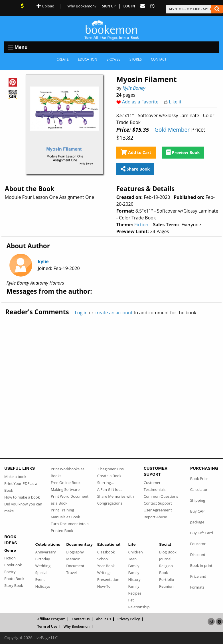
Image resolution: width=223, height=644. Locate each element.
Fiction (141, 225)
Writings (104, 573)
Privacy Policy (129, 619)
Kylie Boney (134, 88)
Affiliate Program (51, 619)
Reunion (166, 586)
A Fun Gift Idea (110, 489)
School (103, 559)
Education (88, 59)
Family (134, 566)
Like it (175, 102)
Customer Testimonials (155, 486)
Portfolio (167, 579)
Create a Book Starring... (109, 479)
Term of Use (47, 627)
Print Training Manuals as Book (65, 513)
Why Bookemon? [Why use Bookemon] (82, 6)
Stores (136, 59)
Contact (159, 59)
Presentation (108, 579)
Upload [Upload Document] (45, 6)
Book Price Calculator (199, 484)
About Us (104, 619)
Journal (165, 559)
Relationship (139, 607)
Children (135, 552)
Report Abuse (155, 517)
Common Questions (161, 496)
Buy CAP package (197, 517)
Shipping (198, 500)
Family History (134, 576)
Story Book (14, 585)
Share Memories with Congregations (116, 500)
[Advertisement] (112, 375)
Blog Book (168, 552)
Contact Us (81, 619)
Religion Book (166, 569)
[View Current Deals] (22, 6)
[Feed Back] (143, 6)
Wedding (43, 566)
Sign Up (109, 6)
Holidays (43, 586)
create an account (114, 313)
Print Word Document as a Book (70, 500)
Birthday (43, 559)
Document (75, 566)
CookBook (13, 565)
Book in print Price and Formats (201, 576)
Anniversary (46, 552)
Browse (113, 59)
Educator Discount (198, 549)
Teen (132, 559)
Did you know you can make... (23, 507)
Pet (131, 600)
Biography (75, 552)
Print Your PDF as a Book (21, 487)
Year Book (106, 566)
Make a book (15, 477)
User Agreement (158, 510)
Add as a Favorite (140, 102)
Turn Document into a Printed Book (70, 527)
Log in (81, 313)
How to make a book (22, 497)
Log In (129, 6)
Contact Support (158, 503)
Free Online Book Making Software (66, 486)
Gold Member (172, 130)
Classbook (106, 552)
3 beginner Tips (111, 469)
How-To (104, 586)
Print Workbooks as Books (68, 472)
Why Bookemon (77, 627)
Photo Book (14, 579)
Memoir (73, 559)
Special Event (41, 576)
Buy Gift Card (202, 533)
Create (63, 59)
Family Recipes (135, 590)
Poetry (10, 572)
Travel (71, 573)
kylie (43, 261)
